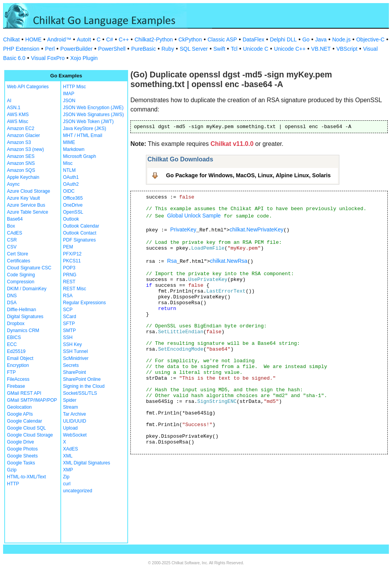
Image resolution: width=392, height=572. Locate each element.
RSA (68, 296)
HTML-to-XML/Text (27, 477)
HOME (33, 39)
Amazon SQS (21, 170)
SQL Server (194, 49)
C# (110, 39)
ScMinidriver (76, 358)
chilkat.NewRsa (229, 261)
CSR (12, 240)
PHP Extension (21, 49)
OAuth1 (71, 177)
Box (11, 226)
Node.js (342, 39)
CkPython (190, 39)
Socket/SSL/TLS (80, 393)
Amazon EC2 (21, 128)
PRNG (70, 275)
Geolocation (19, 407)
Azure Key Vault (23, 198)
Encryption (18, 365)
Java (321, 39)
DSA (12, 303)
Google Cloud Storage (30, 435)
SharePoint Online (82, 379)
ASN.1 (14, 108)
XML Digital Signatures (87, 463)
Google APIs (20, 414)
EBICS (14, 337)
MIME (69, 142)
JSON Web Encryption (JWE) (93, 108)
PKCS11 (72, 261)
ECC (12, 344)
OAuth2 (71, 184)
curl (67, 484)
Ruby (168, 49)
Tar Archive (74, 414)
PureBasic (144, 49)
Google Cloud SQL (27, 428)
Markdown (74, 149)
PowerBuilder (76, 49)
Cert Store (18, 254)
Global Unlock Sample (194, 216)
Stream (71, 407)
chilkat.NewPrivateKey (256, 229)
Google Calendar (25, 421)
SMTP (69, 331)
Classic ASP (222, 39)
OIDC (69, 191)
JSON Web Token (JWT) (88, 122)
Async (13, 184)
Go (306, 39)
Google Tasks (21, 463)
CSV (12, 247)
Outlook (71, 219)
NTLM (69, 170)
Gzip (12, 470)
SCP (68, 310)
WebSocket (75, 435)
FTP (11, 372)
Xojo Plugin (84, 58)
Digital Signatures (25, 317)
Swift (219, 49)
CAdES (15, 233)
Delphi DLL (283, 39)
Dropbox (16, 324)
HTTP (13, 484)
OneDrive (73, 205)
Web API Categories (28, 87)
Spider (70, 400)
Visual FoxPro (48, 58)
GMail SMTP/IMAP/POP (32, 400)
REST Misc (75, 289)
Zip (66, 477)
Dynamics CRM (23, 331)
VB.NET (321, 49)
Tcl (234, 49)
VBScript (347, 49)
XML (68, 456)
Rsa (172, 261)
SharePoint (74, 372)
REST (69, 282)
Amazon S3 (19, 142)
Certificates (19, 261)
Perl (50, 49)
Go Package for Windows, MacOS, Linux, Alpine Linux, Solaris (248, 175)
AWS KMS (18, 115)
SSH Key (73, 344)
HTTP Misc (74, 87)
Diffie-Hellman (21, 310)
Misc (68, 163)
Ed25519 (16, 351)
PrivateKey (183, 229)
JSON (69, 101)
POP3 (69, 268)
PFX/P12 (72, 254)
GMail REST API (24, 393)
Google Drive (21, 442)
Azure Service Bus (26, 205)
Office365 (73, 198)
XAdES (71, 449)
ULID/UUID (75, 421)
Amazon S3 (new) (25, 149)
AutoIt (84, 39)
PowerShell (112, 49)
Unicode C (256, 49)
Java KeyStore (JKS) (85, 128)
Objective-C (370, 39)
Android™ (59, 39)
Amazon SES (21, 156)
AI (9, 101)
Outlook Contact (80, 233)
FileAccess (18, 379)
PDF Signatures (80, 240)
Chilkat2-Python (154, 39)
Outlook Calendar (81, 226)
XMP (68, 470)
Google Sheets (22, 456)
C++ (124, 39)
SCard (70, 317)
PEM (68, 247)
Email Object (20, 358)
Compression (21, 282)
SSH (68, 337)
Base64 (15, 219)
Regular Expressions (85, 303)
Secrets (71, 365)
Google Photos (22, 449)
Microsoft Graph (80, 156)
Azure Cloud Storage (28, 191)
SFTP (69, 324)
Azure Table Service (28, 212)
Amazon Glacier (23, 135)
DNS (12, 296)
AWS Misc (18, 122)
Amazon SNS (21, 163)
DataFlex (253, 39)
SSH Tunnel (75, 351)
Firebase (16, 386)
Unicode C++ (290, 49)
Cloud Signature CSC (29, 268)
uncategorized (78, 491)
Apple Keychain (23, 177)
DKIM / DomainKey (27, 289)
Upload (70, 428)
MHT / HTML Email (83, 135)
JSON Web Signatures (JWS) (93, 115)
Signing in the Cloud (84, 386)
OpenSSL (73, 212)
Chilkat (11, 39)
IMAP (69, 94)
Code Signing (21, 275)
